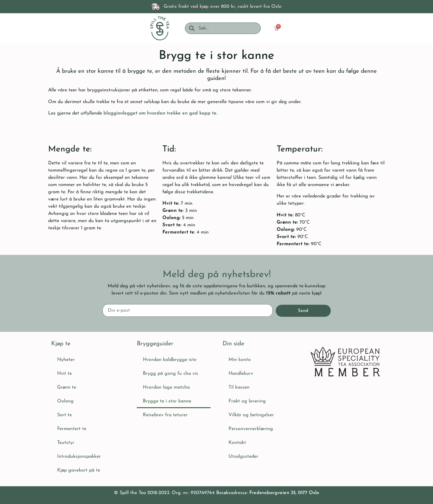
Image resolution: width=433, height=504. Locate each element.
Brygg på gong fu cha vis (170, 374)
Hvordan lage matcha (166, 387)
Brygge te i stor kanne (167, 401)
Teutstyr (66, 443)
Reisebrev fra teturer (165, 415)
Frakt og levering (247, 401)
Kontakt (237, 443)
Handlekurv (241, 374)
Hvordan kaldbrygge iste (170, 360)
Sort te (64, 415)
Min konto (240, 360)
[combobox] (227, 28)
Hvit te (64, 374)
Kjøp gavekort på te (79, 470)
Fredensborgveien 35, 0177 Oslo (284, 493)
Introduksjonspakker (79, 457)
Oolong (65, 401)
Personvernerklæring (251, 429)
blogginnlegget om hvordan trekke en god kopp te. (160, 113)
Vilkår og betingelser (251, 415)
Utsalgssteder (243, 457)
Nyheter (66, 360)
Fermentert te (72, 429)
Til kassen (239, 387)
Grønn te (67, 387)
